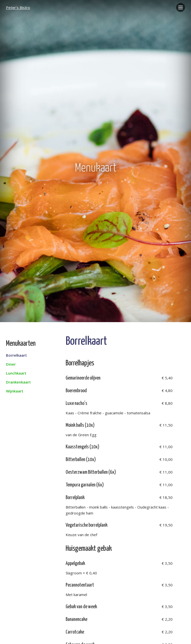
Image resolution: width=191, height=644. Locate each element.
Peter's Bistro (18, 7)
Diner (11, 364)
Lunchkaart (16, 373)
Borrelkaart (16, 355)
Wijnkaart (15, 391)
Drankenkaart (18, 382)
